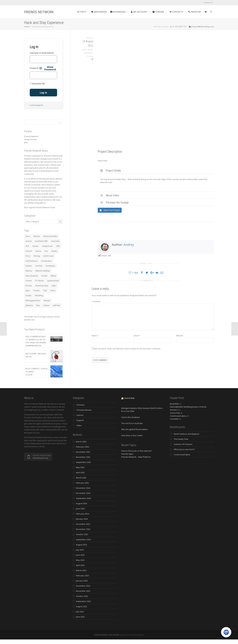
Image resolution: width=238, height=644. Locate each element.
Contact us (208, 2)
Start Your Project (110, 210)
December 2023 (83, 524)
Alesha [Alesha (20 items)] (37, 236)
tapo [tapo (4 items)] (28, 290)
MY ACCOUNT (139, 12)
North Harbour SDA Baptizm (187, 434)
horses (90, 56)
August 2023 (81, 545)
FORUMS (159, 12)
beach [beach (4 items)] (36, 246)
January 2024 (82, 519)
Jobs (26, 142)
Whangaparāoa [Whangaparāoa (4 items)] (33, 300)
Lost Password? (36, 105)
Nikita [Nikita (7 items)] (53, 276)
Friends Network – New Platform (136, 457)
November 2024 (83, 493)
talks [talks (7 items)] (54, 286)
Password (34, 68)
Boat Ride (174, 404)
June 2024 (80, 509)
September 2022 (83, 601)
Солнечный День (178, 416)
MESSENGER (99, 12)
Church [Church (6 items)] (29, 251)
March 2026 (81, 442)
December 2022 (83, 586)
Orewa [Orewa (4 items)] (29, 281)
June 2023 (80, 555)
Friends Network (31, 136)
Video (84, 49)
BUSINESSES (118, 12)
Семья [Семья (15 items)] (46, 305)
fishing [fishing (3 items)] (37, 256)
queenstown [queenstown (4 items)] (53, 281)
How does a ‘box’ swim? (132, 435)
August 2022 (81, 606)
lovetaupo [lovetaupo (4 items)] (50, 266)
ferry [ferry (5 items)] (28, 256)
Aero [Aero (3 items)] (28, 236)
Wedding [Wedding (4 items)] (39, 295)
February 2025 (82, 483)
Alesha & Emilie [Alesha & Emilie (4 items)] (50, 236)
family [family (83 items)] (54, 251)
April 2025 (80, 473)
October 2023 (82, 534)
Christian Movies (84, 410)
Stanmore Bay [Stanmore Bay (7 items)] (42, 286)
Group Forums (30, 139)
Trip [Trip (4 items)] (45, 290)
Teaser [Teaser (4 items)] (37, 290)
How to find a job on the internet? (137, 451)
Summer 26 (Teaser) (183, 444)
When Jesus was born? (184, 449)
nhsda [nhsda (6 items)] (44, 276)
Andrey (129, 245)
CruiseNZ (174, 419)
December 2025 (83, 452)
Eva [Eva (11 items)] (46, 251)
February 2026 (82, 447)
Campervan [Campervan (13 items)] (47, 246)
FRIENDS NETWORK (39, 12)
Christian (80, 405)
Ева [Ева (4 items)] (38, 305)
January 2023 (82, 581)
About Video (112, 195)
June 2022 (80, 617)
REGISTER (195, 12)
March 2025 (81, 478)
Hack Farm (88, 53)
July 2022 (80, 612)
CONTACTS (176, 12)
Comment (96, 302)
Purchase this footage (117, 202)
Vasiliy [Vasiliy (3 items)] (28, 295)
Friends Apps (127, 454)
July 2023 (80, 550)
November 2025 (83, 457)
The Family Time (181, 439)
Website (180, 336)
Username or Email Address (42, 53)
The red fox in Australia (132, 423)
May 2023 (80, 560)
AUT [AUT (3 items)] (27, 246)
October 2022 (82, 596)
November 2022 (83, 591)
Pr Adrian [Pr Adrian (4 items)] (39, 281)
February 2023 (82, 576)
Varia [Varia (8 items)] (53, 290)
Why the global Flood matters (135, 429)
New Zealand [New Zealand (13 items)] (32, 276)
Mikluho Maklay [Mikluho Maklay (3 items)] (43, 271)
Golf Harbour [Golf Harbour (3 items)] (32, 261)
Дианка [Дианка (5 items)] (29, 305)
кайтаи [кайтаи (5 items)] (56, 305)
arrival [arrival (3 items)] (28, 241)
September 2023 (83, 539)
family (90, 49)
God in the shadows (131, 417)
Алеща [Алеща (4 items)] (47, 300)
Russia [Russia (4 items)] (29, 286)
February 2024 (82, 514)
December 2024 (83, 488)
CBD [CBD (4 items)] (58, 246)
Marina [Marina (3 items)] (29, 271)
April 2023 (80, 565)
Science (80, 415)
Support (80, 420)
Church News (129, 398)
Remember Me (37, 84)
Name (94, 336)
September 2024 (83, 498)
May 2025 (80, 467)
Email (136, 336)
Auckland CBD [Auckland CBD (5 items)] (41, 241)
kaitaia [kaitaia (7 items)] (29, 266)
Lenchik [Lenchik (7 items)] (39, 266)
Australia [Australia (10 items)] (55, 241)
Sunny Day (175, 413)
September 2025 (83, 462)
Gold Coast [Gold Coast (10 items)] (48, 256)
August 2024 (81, 503)
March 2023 (81, 570)
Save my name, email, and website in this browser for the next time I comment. (127, 349)
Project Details (113, 171)
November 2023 (83, 529)
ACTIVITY (82, 12)
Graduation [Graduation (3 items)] (46, 261)
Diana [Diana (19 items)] (38, 251)
